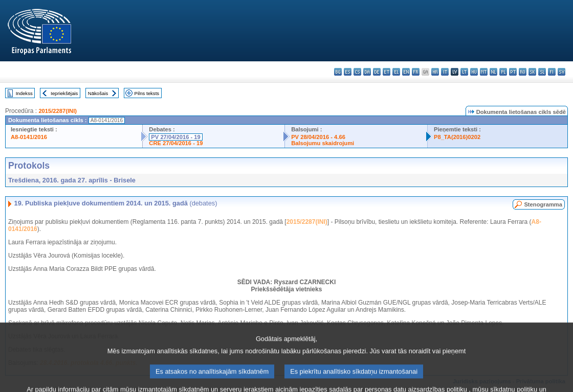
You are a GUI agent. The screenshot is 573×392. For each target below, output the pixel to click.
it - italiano (445, 72)
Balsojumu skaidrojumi (323, 143)
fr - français (416, 72)
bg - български (338, 72)
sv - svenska (561, 72)
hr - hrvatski (435, 72)
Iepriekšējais (64, 93)
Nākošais (98, 93)
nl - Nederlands (493, 72)
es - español (348, 72)
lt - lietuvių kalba (464, 72)
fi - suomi (552, 72)
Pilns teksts (147, 93)
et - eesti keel (387, 72)
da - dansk (367, 72)
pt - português (513, 72)
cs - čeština (357, 72)
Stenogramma (543, 204)
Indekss (24, 93)
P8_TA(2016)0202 (457, 137)
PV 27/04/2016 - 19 (175, 137)
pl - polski (503, 72)
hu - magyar (474, 72)
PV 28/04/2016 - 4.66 (318, 137)
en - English (406, 72)
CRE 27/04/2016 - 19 (176, 143)
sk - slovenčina (532, 72)
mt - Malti (484, 72)
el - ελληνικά (396, 72)
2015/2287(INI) (58, 111)
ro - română (523, 72)
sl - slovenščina (542, 72)
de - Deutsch (377, 72)
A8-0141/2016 (29, 137)
